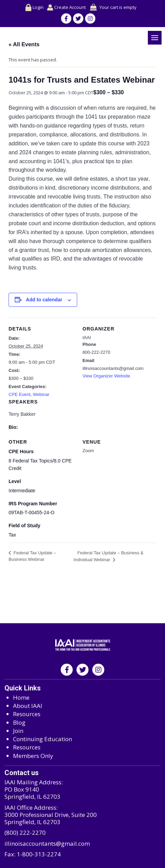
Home (21, 697)
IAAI (87, 337)
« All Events (24, 44)
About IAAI (28, 706)
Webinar (41, 394)
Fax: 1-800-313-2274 (33, 854)
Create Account (66, 8)
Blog (19, 722)
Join (18, 731)
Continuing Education (43, 739)
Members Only (33, 756)
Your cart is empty (118, 7)
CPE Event (20, 394)
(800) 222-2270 (25, 833)
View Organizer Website (107, 376)
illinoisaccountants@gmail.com (47, 843)
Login (34, 8)
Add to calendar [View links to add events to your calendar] (44, 300)
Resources (27, 714)
